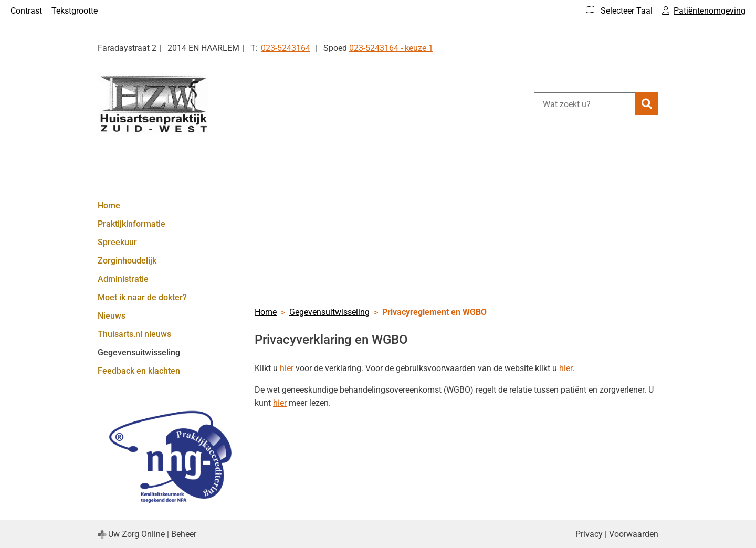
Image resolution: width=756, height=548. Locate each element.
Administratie (123, 279)
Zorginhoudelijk (127, 261)
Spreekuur (117, 242)
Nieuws (112, 316)
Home (109, 205)
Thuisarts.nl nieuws (134, 334)
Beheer (184, 534)
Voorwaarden (634, 534)
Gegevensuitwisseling (139, 352)
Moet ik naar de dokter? (142, 297)
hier (287, 368)
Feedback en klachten (139, 371)
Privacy (589, 534)
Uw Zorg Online (136, 534)
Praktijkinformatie (132, 224)
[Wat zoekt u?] (585, 104)
